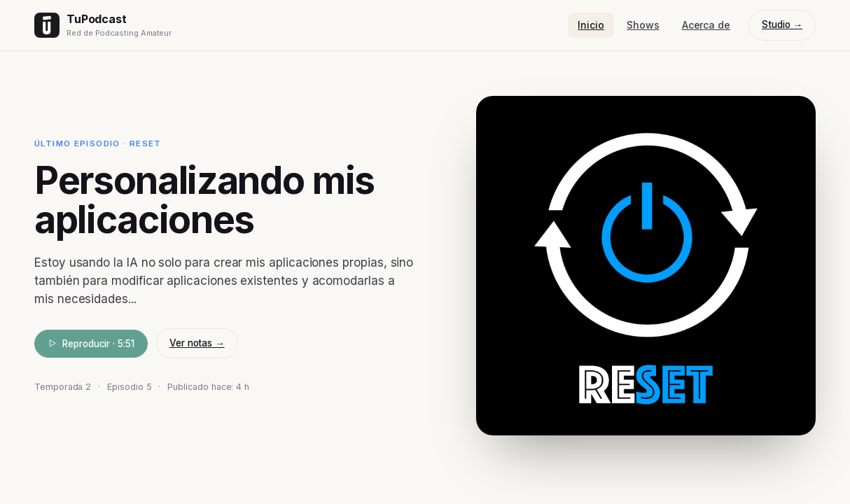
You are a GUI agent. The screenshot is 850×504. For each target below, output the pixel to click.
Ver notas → (197, 343)
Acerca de (706, 25)
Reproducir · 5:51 (91, 344)
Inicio (591, 25)
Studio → (782, 24)
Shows (643, 25)
